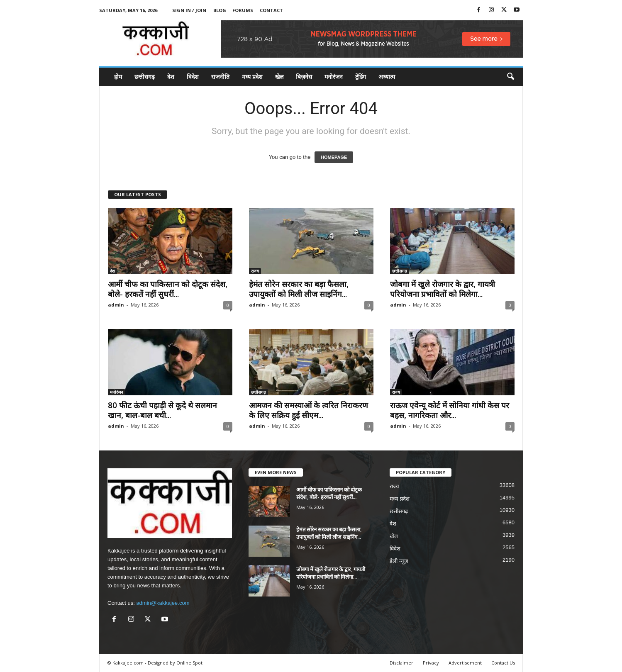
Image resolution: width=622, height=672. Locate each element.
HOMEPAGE (334, 157)
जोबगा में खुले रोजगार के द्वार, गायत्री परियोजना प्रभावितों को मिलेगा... (443, 289)
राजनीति (220, 77)
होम (118, 77)
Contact (271, 10)
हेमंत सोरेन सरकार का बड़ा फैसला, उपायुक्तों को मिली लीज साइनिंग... (299, 289)
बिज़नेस (304, 77)
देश (171, 77)
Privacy (431, 663)
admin (116, 305)
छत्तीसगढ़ (145, 77)
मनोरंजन (334, 77)
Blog (220, 10)
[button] (510, 77)
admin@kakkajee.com (163, 603)
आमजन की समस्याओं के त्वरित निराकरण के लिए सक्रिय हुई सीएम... (309, 410)
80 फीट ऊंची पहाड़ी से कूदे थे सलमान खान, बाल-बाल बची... (162, 410)
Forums (243, 10)
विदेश (193, 77)
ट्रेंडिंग (361, 77)
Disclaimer (401, 663)
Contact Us (503, 663)
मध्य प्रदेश (252, 77)
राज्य (255, 271)
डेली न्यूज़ (399, 561)
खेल (279, 77)
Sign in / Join (189, 10)
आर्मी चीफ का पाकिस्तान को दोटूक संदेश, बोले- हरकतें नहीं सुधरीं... (168, 289)
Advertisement (465, 663)
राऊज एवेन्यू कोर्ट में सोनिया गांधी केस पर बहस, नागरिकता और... (450, 410)
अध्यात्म (387, 77)
